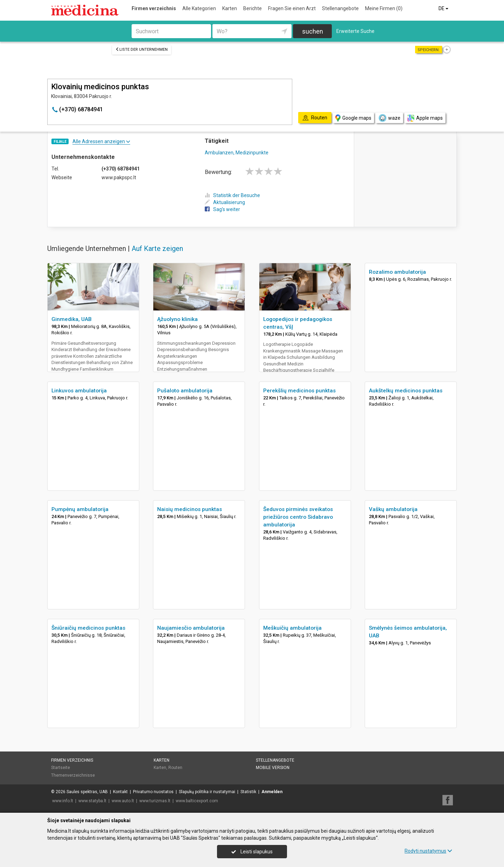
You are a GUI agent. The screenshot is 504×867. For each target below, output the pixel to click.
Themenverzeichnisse (73, 775)
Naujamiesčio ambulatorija (191, 628)
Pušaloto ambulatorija (185, 391)
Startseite (61, 768)
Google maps (353, 118)
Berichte (253, 8)
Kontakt (120, 792)
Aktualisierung (225, 202)
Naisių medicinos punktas (190, 509)
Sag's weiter (222, 209)
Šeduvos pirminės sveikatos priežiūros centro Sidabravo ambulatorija (298, 517)
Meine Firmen (384, 8)
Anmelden (272, 792)
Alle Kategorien (199, 8)
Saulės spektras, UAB (87, 792)
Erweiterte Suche (355, 31)
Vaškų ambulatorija (393, 509)
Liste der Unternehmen (142, 50)
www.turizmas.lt (155, 801)
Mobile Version (273, 768)
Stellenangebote (340, 8)
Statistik (248, 792)
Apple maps (425, 118)
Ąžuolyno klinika (177, 319)
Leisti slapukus (252, 852)
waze (389, 118)
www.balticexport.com (197, 801)
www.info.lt (63, 801)
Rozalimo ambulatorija (397, 272)
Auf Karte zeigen (157, 249)
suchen (313, 31)
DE (444, 8)
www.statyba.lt (92, 801)
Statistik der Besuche (232, 195)
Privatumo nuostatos (153, 792)
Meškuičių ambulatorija (292, 628)
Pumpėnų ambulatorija (80, 509)
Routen (175, 768)
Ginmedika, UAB (72, 319)
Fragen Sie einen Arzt (292, 8)
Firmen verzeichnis (154, 8)
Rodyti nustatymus (428, 851)
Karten (230, 8)
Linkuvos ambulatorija (79, 391)
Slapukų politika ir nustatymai (207, 792)
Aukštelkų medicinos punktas (406, 391)
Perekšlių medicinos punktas (299, 391)
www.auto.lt (123, 801)
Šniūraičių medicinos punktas (88, 628)
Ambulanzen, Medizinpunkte (237, 153)
